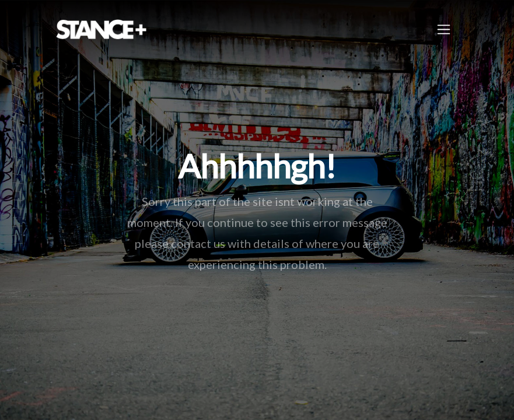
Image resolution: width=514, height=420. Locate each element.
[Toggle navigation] (444, 29)
